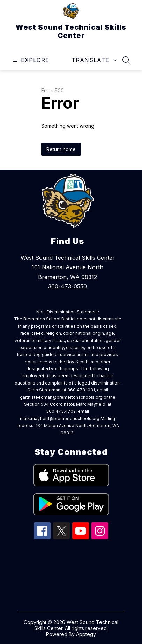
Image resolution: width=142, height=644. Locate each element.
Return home (61, 149)
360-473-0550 (68, 286)
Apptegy (86, 634)
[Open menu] (30, 60)
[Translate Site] (94, 60)
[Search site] (127, 60)
